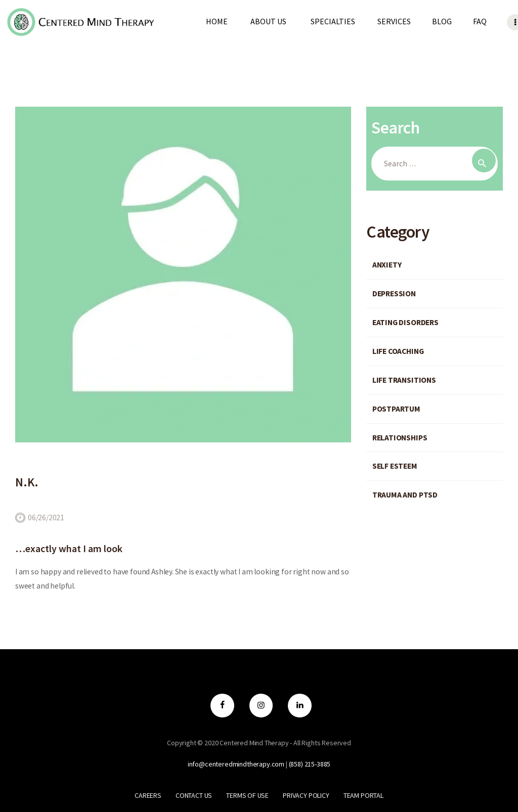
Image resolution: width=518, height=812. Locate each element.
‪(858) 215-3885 (310, 764)
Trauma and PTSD (405, 495)
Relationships (400, 438)
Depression (394, 294)
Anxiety (387, 265)
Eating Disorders (405, 322)
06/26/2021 (46, 517)
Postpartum (396, 409)
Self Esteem (395, 466)
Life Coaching (398, 351)
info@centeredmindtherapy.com (236, 764)
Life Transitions (404, 380)
